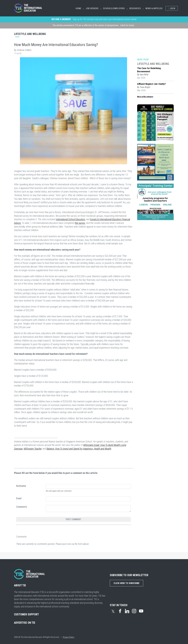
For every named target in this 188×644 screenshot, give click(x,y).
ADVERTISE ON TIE (25, 623)
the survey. (80, 223)
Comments (22, 507)
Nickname (21, 486)
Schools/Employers (114, 8)
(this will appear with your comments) (59, 491)
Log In (172, 8)
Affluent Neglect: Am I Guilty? (151, 84)
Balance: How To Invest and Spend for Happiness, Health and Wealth (79, 449)
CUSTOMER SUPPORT (26, 614)
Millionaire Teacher (33, 449)
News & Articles (154, 8)
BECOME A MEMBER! (61, 19)
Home (78, 8)
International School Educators (71, 219)
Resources (135, 8)
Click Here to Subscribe (127, 583)
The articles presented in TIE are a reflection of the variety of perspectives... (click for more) (93, 25)
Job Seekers (92, 8)
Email (19, 498)
